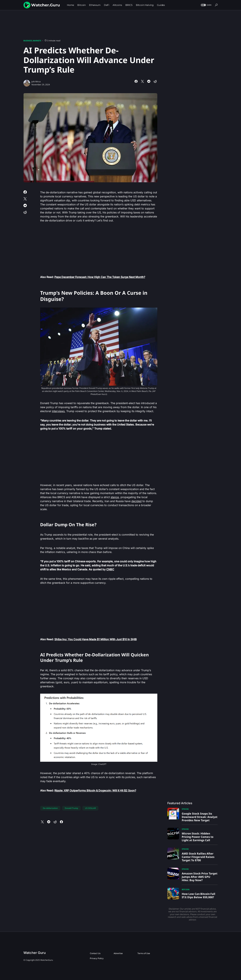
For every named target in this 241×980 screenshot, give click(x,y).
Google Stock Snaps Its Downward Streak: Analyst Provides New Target (200, 817)
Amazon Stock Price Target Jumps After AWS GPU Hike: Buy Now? (200, 877)
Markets (37, 41)
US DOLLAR (90, 808)
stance (115, 497)
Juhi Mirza (36, 82)
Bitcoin (186, 889)
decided (136, 501)
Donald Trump (71, 808)
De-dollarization (50, 808)
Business (28, 41)
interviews (58, 411)
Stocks (185, 809)
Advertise (118, 953)
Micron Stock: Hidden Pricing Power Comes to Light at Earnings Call (198, 837)
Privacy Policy (97, 958)
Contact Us (95, 953)
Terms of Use (144, 953)
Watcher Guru (35, 953)
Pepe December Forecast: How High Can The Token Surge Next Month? (100, 277)
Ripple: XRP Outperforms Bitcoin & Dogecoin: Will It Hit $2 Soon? (95, 790)
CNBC (110, 569)
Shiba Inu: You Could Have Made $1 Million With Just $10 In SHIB (96, 639)
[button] (206, 5)
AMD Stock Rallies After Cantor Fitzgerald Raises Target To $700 (198, 857)
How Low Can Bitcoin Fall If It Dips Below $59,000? (198, 896)
